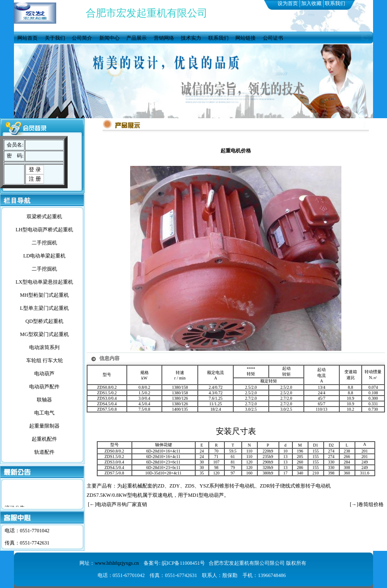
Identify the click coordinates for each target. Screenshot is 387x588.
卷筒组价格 (371, 504)
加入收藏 (311, 3)
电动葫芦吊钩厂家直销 (122, 504)
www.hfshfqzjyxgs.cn (117, 563)
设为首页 (288, 3)
